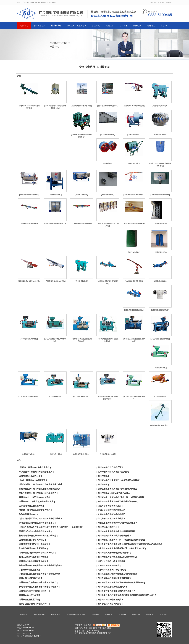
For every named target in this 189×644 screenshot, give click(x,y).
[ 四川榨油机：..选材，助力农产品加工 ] (114, 493)
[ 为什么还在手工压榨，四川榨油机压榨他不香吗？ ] (41, 518)
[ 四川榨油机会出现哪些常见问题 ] (33, 561)
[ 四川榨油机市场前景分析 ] (30, 476)
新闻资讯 (124, 25)
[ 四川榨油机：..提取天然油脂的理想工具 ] (36, 501)
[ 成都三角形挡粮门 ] (134, 252)
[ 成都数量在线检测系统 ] (160, 310)
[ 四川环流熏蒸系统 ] (108, 135)
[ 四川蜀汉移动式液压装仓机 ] (134, 195)
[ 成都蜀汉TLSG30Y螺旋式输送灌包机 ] (29, 107)
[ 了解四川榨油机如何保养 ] (108, 565)
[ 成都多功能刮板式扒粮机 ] (134, 310)
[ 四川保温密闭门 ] (160, 252)
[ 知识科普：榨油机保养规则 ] (109, 506)
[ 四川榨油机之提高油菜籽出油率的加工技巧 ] (38, 582)
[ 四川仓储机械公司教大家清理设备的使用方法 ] (117, 574)
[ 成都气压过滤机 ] (55, 454)
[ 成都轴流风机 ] (108, 163)
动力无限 (88, 625)
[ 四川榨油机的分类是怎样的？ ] (32, 540)
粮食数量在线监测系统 (77, 25)
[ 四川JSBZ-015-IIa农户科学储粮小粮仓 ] (160, 165)
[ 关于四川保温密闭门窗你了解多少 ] (112, 570)
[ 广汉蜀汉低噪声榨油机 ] (29, 339)
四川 (86, 628)
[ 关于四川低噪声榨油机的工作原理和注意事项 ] (117, 501)
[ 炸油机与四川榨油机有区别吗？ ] (33, 548)
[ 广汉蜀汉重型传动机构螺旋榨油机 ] (55, 340)
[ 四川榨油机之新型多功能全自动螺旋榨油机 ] (116, 531)
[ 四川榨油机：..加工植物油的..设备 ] (34, 497)
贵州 (95, 628)
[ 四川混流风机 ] (134, 163)
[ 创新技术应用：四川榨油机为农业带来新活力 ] (117, 489)
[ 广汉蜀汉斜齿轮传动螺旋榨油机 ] (134, 398)
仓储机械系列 (40, 25)
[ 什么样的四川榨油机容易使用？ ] (111, 518)
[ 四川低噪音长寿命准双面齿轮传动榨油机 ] (108, 398)
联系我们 (169, 2)
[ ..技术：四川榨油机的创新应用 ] (32, 480)
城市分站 (78, 628)
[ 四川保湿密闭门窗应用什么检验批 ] (34, 544)
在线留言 (154, 2)
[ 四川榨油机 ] (103, 476)
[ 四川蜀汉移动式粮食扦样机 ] (108, 106)
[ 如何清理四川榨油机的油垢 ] (109, 604)
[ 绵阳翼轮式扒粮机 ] (160, 281)
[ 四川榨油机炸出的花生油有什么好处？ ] (114, 536)
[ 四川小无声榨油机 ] (55, 397)
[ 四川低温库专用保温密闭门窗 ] (55, 225)
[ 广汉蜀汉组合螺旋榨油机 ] (160, 339)
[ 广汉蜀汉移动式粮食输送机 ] (55, 281)
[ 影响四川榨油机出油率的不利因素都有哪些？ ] (39, 587)
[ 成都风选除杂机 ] (134, 135)
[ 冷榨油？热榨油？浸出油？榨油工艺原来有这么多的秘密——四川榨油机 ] (50, 527)
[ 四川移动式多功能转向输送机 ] (29, 282)
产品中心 (96, 25)
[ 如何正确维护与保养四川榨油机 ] (33, 557)
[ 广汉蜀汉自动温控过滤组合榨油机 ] (134, 340)
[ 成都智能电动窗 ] (108, 195)
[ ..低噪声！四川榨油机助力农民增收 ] (34, 467)
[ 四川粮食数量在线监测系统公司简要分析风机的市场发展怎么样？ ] (126, 595)
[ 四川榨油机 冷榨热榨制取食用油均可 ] (114, 553)
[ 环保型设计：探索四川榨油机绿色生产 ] (36, 472)
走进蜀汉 (151, 25)
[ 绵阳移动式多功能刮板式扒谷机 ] (108, 282)
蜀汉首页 (24, 25)
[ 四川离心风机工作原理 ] (29, 595)
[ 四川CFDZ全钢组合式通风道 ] (134, 223)
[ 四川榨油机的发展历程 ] (29, 599)
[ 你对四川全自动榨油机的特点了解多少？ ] (37, 523)
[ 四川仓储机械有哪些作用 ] (30, 578)
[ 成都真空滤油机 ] (29, 454)
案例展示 (110, 25)
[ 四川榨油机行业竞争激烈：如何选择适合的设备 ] (118, 480)
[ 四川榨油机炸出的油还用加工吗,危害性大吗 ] (117, 557)
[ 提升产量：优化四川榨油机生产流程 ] (113, 472)
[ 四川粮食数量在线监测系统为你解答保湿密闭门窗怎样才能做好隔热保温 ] (129, 544)
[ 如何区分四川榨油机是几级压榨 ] (111, 561)
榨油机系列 (56, 25)
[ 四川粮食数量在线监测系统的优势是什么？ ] (116, 591)
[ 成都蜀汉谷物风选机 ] (160, 106)
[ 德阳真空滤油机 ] (81, 195)
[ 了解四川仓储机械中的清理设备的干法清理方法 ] (40, 574)
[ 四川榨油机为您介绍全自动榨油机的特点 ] (37, 553)
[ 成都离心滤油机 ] (55, 195)
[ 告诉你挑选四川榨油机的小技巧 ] (111, 514)
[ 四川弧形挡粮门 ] (160, 223)
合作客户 (137, 25)
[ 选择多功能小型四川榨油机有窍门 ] (34, 604)
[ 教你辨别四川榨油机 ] (28, 514)
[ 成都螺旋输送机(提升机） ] (160, 425)
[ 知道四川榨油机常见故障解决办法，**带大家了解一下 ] (121, 548)
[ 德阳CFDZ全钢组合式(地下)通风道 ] (108, 225)
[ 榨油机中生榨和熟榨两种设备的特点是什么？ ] (117, 523)
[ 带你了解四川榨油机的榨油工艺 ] (111, 510)
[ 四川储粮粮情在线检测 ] (108, 454)
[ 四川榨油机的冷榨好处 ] (107, 527)
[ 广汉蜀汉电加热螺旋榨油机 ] (29, 397)
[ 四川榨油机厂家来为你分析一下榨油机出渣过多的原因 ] (121, 540)
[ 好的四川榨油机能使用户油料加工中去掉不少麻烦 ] (41, 565)
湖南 (109, 628)
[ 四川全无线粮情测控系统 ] (160, 195)
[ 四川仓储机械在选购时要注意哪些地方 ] (114, 578)
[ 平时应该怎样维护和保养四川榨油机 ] (35, 531)
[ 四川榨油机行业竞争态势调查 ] (110, 467)
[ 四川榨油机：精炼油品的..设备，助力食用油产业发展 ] (121, 497)
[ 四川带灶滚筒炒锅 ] (160, 397)
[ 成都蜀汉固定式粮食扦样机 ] (81, 106)
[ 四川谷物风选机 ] (81, 281)
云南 (90, 628)
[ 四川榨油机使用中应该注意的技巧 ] (112, 587)
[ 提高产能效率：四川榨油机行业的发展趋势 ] (38, 493)
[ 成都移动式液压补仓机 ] (134, 281)
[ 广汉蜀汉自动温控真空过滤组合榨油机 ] (81, 340)
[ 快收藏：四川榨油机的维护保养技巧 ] (35, 510)
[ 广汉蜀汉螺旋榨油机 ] (81, 397)
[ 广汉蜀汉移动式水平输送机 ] (81, 223)
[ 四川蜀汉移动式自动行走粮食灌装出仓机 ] (55, 107)
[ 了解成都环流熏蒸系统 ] (29, 570)
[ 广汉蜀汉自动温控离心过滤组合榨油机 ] (108, 340)
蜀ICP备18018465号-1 (91, 631)
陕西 (104, 628)
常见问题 (161, 2)
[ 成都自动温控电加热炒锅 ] (29, 195)
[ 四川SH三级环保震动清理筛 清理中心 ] (81, 136)
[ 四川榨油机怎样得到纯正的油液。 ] (34, 591)
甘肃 (100, 628)
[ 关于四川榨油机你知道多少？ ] (110, 599)
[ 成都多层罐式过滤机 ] (81, 454)
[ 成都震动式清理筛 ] (160, 135)
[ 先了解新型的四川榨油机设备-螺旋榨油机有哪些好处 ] (121, 582)
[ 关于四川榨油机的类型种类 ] (31, 506)
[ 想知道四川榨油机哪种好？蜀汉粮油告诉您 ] (38, 536)
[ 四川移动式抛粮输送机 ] (29, 223)
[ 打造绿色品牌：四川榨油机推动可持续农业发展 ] (40, 489)
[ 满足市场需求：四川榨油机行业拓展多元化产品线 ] (41, 484)
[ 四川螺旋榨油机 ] (160, 368)
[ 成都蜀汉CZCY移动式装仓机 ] (134, 106)
